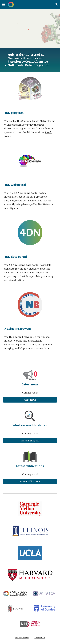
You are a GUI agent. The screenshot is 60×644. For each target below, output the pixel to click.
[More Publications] (30, 481)
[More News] (30, 400)
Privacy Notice (22, 638)
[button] (4, 4)
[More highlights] (30, 441)
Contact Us (40, 638)
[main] (30, 60)
